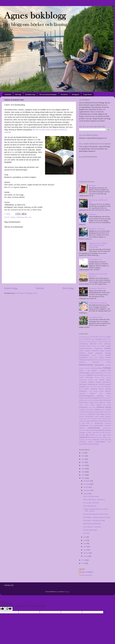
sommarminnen (107, 428)
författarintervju (93, 384)
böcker (90, 375)
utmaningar (99, 437)
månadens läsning (104, 407)
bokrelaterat (99, 365)
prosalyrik (108, 414)
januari (86, 556)
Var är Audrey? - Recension (92, 527)
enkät (96, 380)
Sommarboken (99, 425)
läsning (91, 403)
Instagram (75, 94)
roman (97, 416)
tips (30, 217)
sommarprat (82, 430)
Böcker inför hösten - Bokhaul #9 (94, 499)
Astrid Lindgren (106, 346)
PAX (84, 412)
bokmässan (83, 360)
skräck (88, 423)
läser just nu (99, 400)
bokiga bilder (93, 357)
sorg (87, 430)
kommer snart (83, 398)
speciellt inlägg (93, 430)
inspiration (82, 393)
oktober (86, 487)
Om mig (18, 94)
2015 (83, 560)
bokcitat (101, 355)
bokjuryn (101, 357)
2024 (83, 453)
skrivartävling (102, 421)
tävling (92, 435)
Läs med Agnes (91, 400)
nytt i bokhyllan (96, 410)
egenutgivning (83, 380)
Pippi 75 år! (103, 412)
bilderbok (82, 353)
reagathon (82, 416)
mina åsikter (92, 407)
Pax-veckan (96, 412)
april (85, 547)
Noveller (82, 410)
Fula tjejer (92, 185)
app (98, 346)
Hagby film (89, 387)
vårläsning (82, 442)
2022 (83, 459)
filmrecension (107, 382)
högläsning (94, 389)
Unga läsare (88, 94)
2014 (83, 563)
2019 (83, 469)
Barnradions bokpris (98, 351)
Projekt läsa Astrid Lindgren (96, 414)
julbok (109, 393)
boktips (13, 217)
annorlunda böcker (85, 346)
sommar (91, 425)
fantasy (108, 380)
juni (85, 540)
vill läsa (88, 440)
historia (81, 389)
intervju (93, 393)
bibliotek (108, 351)
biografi (90, 353)
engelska (91, 380)
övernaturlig (94, 444)
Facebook (64, 94)
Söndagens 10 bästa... (86, 432)
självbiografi (82, 421)
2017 (83, 475)
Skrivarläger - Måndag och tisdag (94, 520)
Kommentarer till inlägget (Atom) (26, 293)
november (87, 484)
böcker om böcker (98, 375)
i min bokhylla (93, 391)
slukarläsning (83, 425)
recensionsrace (89, 416)
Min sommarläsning (90, 506)
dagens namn (107, 375)
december (87, 481)
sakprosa (108, 416)
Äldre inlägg (68, 288)
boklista (108, 357)
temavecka (108, 432)
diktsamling (89, 377)
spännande (101, 430)
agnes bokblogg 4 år (93, 341)
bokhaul (108, 355)
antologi (94, 346)
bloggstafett (99, 353)
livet (104, 398)
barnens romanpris (85, 351)
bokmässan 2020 (101, 360)
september (87, 490)
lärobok (84, 400)
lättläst (109, 403)
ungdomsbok (84, 437)
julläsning (100, 396)
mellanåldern (83, 407)
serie (89, 419)
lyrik (80, 400)
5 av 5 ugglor (106, 337)
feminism (98, 382)
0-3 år (89, 337)
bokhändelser (83, 357)
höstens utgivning (105, 389)
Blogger (67, 592)
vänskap (90, 442)
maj (85, 543)
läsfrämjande (107, 400)
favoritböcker (83, 382)
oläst (80, 412)
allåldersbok (93, 344)
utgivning (93, 437)
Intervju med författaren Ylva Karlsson (96, 514)
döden (103, 377)
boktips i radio (85, 371)
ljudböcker (108, 398)
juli (85, 537)
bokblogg (108, 353)
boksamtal (87, 368)
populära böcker (83, 414)
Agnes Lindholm (87, 572)
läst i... (103, 402)
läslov (26, 217)
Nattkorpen (93, 214)
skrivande (94, 421)
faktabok (102, 380)
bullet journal (95, 373)
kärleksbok (96, 398)
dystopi (97, 377)
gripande (108, 384)
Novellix (87, 410)
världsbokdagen (100, 442)
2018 (83, 472)
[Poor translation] (9, 609)
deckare (81, 377)
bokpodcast (96, 362)
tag (94, 432)
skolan (88, 421)
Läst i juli (86, 533)
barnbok (108, 348)
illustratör (108, 391)
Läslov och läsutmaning (91, 496)
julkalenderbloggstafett (86, 396)
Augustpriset (98, 348)
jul (101, 393)
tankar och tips (100, 432)
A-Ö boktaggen (97, 339)
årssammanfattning (85, 444)
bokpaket (108, 360)
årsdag (109, 442)
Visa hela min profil (86, 575)
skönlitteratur (99, 423)
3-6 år (100, 337)
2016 (83, 478)
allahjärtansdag (83, 344)
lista (101, 398)
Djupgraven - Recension (97, 229)
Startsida (8, 94)
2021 (83, 462)
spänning (108, 430)
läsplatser (97, 403)
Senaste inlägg (11, 288)
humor (87, 389)
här (13, 152)
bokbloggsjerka (84, 355)
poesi (109, 412)
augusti (86, 494)
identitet (102, 391)
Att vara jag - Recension (91, 503)
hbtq (103, 387)
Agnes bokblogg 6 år (105, 341)
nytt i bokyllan (106, 410)
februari (86, 553)
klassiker (109, 396)
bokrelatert (108, 365)
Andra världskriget (105, 344)
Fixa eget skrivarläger (90, 530)
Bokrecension (86, 365)
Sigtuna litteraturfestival (104, 419)
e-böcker (109, 377)
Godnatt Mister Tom (95, 260)
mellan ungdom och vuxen (101, 405)
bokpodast (82, 362)
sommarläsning (94, 428)
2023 (83, 456)
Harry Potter (97, 387)
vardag (104, 437)
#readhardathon (83, 337)
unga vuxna (107, 435)
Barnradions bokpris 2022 (97, 288)
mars (85, 550)
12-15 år (94, 337)
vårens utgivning (106, 440)
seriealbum (94, 419)
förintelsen (102, 384)
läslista (81, 403)
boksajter (81, 368)
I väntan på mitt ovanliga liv (98, 303)
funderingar (83, 384)
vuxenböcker (96, 440)
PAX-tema (89, 412)
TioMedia (82, 435)
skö (92, 423)
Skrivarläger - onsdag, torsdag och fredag (96, 517)
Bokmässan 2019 (92, 360)
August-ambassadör (85, 348)
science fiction (83, 419)
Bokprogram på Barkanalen (92, 524)
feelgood (91, 382)
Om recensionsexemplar (48, 94)
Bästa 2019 (104, 373)
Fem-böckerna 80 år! (96, 317)
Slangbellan (108, 423)
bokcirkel (94, 355)
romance (102, 416)
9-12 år (87, 339)
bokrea (109, 362)
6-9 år (81, 339)
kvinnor (90, 398)
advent (105, 339)
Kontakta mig (30, 94)
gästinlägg (82, 387)
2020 (83, 465)
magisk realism (84, 405)
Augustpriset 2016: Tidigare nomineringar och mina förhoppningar (98, 245)
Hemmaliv (108, 387)
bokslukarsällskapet (97, 368)
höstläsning (20, 217)
